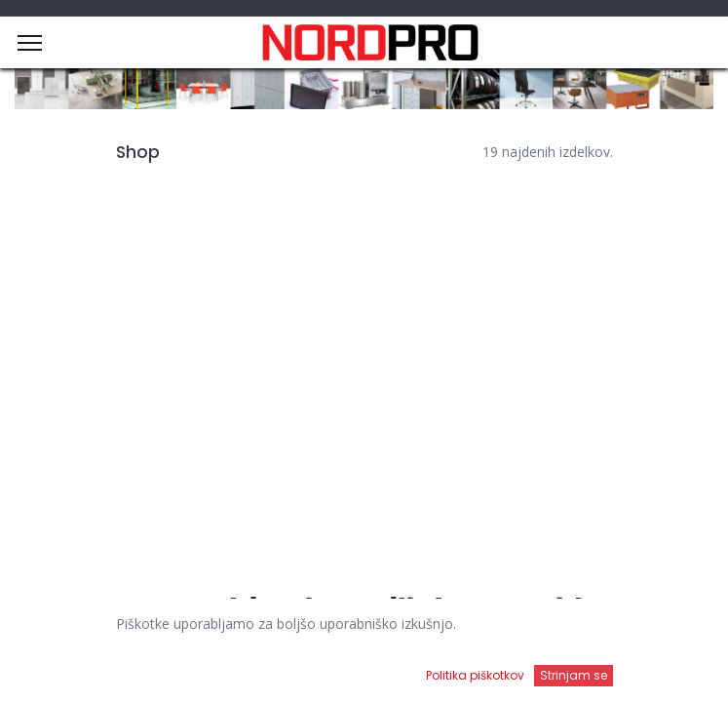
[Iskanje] (264, 668)
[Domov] (64, 668)
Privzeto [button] (551, 629)
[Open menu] (464, 674)
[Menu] (30, 43)
